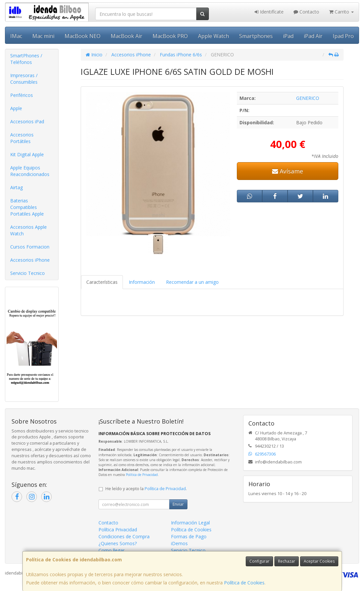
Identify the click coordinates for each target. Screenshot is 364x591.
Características (102, 282)
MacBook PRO (170, 36)
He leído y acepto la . (146, 489)
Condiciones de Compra (124, 536)
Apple (16, 108)
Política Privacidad (118, 530)
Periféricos (22, 95)
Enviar (178, 504)
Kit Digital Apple (27, 154)
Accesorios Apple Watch (28, 230)
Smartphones (256, 36)
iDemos (179, 543)
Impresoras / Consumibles (24, 79)
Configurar (259, 561)
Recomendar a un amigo (192, 282)
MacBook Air (126, 36)
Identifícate (269, 12)
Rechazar (287, 561)
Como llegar (112, 550)
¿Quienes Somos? (118, 543)
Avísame (288, 171)
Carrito (341, 12)
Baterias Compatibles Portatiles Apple (27, 207)
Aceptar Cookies (319, 561)
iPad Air (313, 36)
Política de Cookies (244, 583)
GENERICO (308, 98)
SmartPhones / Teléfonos (26, 59)
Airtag (16, 187)
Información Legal (190, 523)
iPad (288, 36)
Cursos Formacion (30, 247)
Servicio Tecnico (28, 273)
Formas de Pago (189, 536)
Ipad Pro (343, 36)
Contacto (306, 12)
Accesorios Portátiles (22, 138)
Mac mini (43, 36)
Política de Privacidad (142, 475)
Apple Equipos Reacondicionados (30, 171)
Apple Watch (213, 36)
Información (142, 282)
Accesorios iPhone (30, 260)
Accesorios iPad (27, 121)
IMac (16, 36)
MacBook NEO (83, 36)
